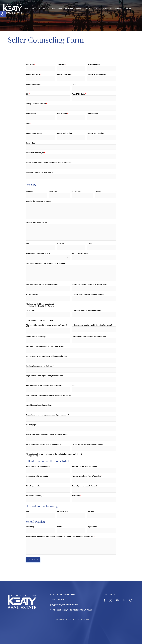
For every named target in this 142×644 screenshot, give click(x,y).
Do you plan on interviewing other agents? (88, 444)
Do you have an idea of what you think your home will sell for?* (49, 395)
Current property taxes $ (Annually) (86, 486)
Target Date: (30, 311)
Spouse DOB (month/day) (97, 74)
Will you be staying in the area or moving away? (90, 285)
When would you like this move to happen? (42, 285)
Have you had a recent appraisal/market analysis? (44, 386)
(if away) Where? (32, 294)
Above (90, 244)
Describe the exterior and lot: (36, 222)
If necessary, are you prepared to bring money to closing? (47, 434)
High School (92, 527)
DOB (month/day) (94, 65)
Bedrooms (30, 191)
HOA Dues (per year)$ (80, 253)
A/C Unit (91, 511)
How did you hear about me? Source (39, 172)
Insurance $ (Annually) (35, 496)
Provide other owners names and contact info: (89, 337)
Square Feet (77, 191)
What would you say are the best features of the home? (46, 263)
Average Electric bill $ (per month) (85, 466)
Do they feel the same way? (36, 337)
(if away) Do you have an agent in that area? (88, 294)
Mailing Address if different (36, 104)
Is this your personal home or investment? (88, 311)
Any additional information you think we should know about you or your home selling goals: (60, 536)
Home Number (32, 114)
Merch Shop (29, 9)
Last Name (61, 65)
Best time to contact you (35, 153)
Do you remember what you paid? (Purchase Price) (45, 376)
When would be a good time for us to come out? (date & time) (46, 326)
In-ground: (61, 244)
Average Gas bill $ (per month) (37, 476)
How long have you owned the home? (40, 366)
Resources (103, 9)
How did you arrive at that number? (39, 405)
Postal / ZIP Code (79, 94)
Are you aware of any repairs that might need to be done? (47, 356)
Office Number (93, 114)
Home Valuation (49, 9)
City (28, 94)
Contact (127, 9)
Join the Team (115, 9)
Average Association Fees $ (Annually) (87, 476)
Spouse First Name (33, 74)
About (61, 9)
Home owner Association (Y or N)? (38, 253)
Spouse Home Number (35, 133)
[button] (3, 14)
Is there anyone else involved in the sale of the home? (92, 325)
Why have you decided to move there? (40, 304)
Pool (27, 244)
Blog (38, 9)
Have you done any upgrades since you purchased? (45, 346)
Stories (98, 191)
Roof (28, 511)
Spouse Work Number (96, 133)
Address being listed (34, 84)
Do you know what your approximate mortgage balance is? (47, 415)
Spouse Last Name (64, 74)
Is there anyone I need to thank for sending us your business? (49, 163)
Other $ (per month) (34, 486)
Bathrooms (53, 191)
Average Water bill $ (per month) (38, 466)
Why (74, 386)
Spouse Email (31, 143)
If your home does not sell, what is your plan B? (44, 444)
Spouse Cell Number (65, 133)
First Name (30, 65)
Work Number (62, 114)
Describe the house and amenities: (39, 201)
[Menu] (137, 9)
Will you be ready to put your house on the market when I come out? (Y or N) (54, 454)
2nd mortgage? (31, 425)
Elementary (30, 527)
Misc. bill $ (77, 496)
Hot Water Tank (62, 511)
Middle (59, 527)
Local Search (91, 9)
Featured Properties (74, 9)
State (75, 84)
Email (28, 123)
